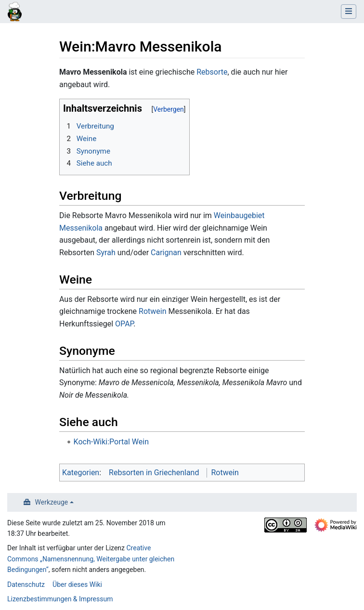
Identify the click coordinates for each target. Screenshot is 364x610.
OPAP (124, 324)
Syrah (106, 253)
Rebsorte (212, 72)
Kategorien (81, 473)
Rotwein (152, 311)
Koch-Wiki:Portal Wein (111, 442)
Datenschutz (26, 584)
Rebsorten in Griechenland (154, 473)
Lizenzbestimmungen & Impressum (60, 599)
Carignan (166, 253)
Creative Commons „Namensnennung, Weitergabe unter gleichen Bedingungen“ (91, 559)
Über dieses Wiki (77, 584)
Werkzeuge (52, 502)
